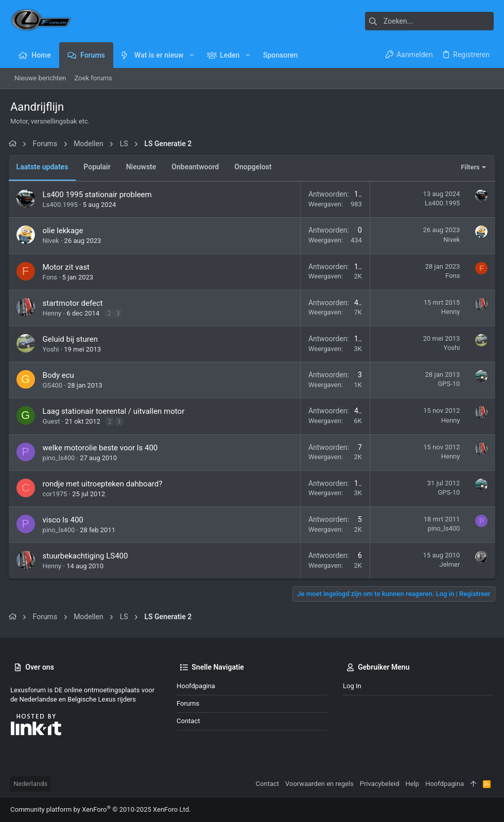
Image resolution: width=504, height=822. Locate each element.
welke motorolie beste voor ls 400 (102, 448)
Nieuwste (143, 167)
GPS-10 (447, 384)
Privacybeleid (380, 784)
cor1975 (57, 494)
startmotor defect (74, 303)
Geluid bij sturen (72, 339)
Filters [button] (469, 167)
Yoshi (53, 349)
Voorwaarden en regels (319, 784)
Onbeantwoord (197, 167)
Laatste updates (44, 167)
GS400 (54, 385)
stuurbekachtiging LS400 (87, 556)
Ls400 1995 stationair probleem (99, 195)
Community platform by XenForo (100, 809)
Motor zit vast (68, 267)
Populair (99, 167)
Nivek (53, 241)
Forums (188, 703)
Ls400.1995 (62, 205)
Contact (188, 721)
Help (413, 784)
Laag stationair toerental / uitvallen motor (115, 411)
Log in (352, 686)
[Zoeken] (429, 21)
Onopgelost (255, 167)
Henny (54, 313)
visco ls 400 (65, 520)
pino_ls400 (60, 458)
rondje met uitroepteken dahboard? (104, 484)
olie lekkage (65, 231)
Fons (51, 277)
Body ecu (60, 375)
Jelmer (448, 564)
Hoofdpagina (196, 686)
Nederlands (30, 784)
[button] (191, 55)
